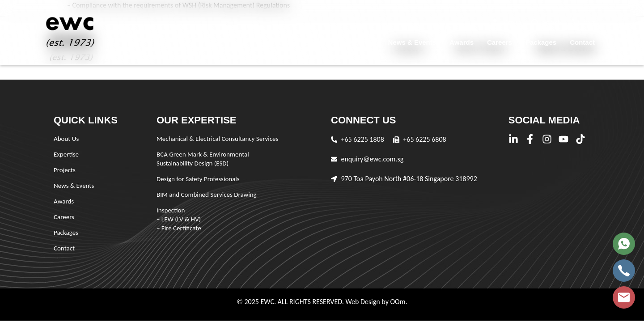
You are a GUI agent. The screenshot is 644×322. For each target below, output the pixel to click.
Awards (462, 42)
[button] (506, 23)
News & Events (412, 42)
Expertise (320, 42)
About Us (276, 42)
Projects (361, 42)
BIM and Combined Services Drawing (207, 195)
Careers (500, 42)
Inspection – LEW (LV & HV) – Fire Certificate (179, 219)
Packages (541, 42)
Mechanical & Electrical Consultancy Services (217, 139)
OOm (398, 302)
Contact (582, 42)
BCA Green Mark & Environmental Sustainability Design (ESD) (203, 159)
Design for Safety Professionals (198, 179)
